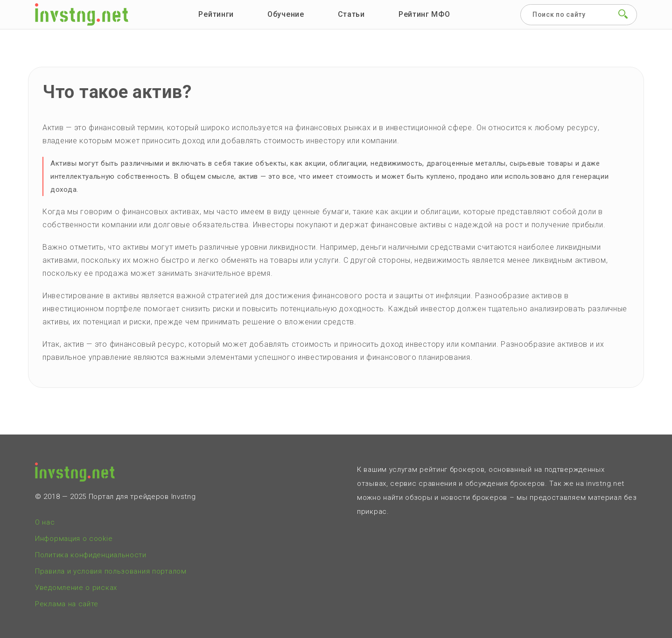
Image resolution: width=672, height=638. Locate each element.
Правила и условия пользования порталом (111, 571)
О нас (45, 522)
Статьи (351, 14)
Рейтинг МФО (424, 14)
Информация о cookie (74, 539)
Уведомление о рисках (76, 588)
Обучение (286, 14)
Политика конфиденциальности (91, 555)
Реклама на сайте (67, 604)
